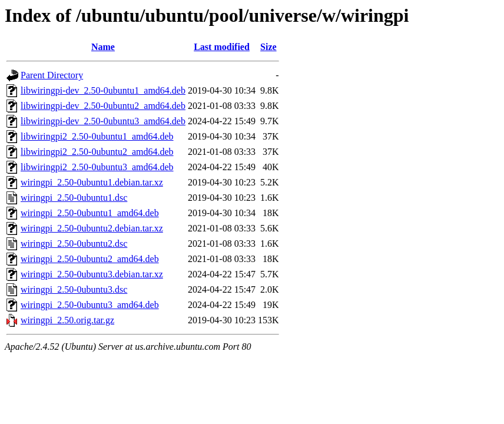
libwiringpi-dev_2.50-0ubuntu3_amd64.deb (103, 121)
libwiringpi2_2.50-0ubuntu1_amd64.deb (97, 136)
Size (268, 47)
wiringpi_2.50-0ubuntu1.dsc (74, 198)
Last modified (222, 47)
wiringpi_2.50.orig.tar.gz (67, 320)
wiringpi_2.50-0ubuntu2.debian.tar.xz (92, 228)
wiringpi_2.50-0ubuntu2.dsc (74, 244)
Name (103, 47)
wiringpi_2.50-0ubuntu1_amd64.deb (90, 213)
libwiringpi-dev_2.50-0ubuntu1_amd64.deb (103, 90)
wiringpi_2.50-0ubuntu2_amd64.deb (90, 259)
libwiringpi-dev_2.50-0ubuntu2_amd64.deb (103, 106)
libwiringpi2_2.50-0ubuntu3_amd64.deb (97, 167)
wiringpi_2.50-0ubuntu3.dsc (74, 289)
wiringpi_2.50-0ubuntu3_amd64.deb (90, 305)
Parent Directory (52, 75)
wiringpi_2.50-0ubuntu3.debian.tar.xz (92, 274)
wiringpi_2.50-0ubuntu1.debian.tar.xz (92, 182)
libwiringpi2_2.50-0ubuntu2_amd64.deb (97, 152)
